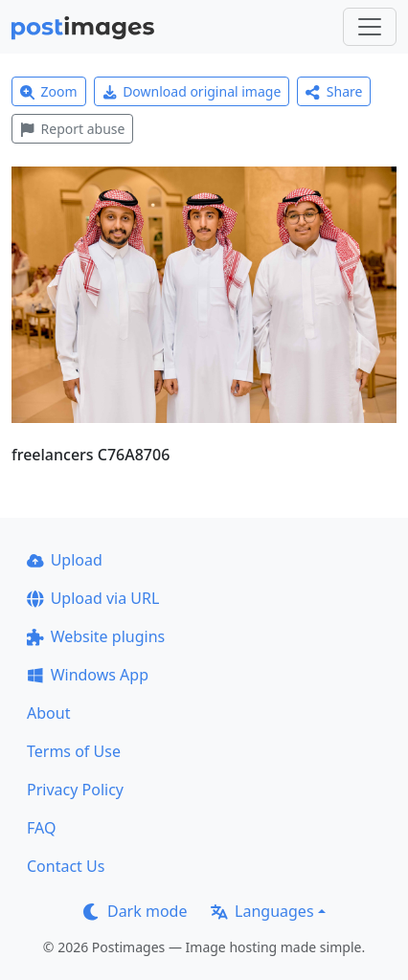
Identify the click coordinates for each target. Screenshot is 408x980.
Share (334, 91)
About (48, 713)
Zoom (49, 91)
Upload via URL (93, 598)
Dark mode (135, 911)
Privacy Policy (75, 790)
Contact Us (66, 866)
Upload (65, 560)
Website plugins (96, 636)
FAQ (41, 828)
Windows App (88, 675)
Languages (262, 911)
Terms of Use (74, 751)
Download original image (192, 91)
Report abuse (72, 129)
